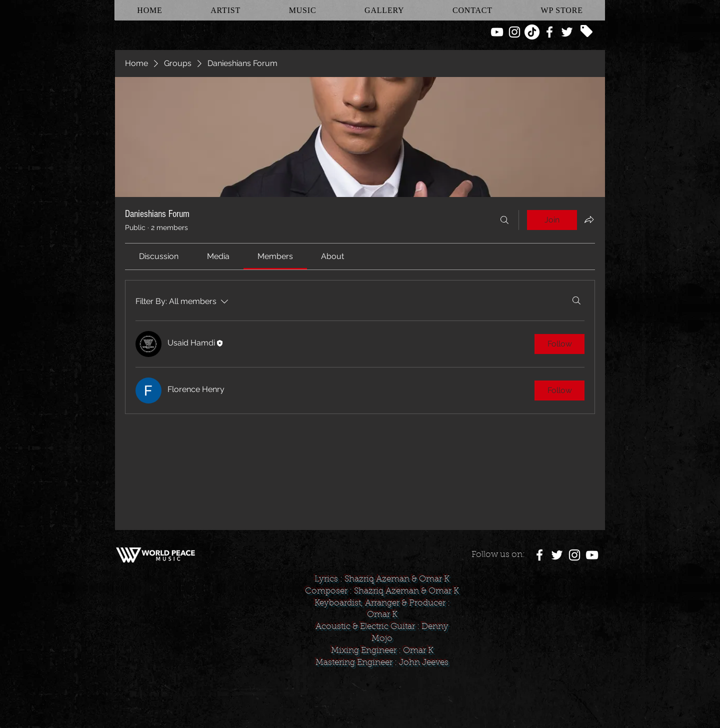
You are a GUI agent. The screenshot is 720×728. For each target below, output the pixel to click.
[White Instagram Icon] (514, 32)
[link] (159, 256)
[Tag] (586, 31)
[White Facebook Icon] (549, 32)
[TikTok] (532, 32)
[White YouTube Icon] (497, 32)
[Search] (504, 220)
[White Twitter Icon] (567, 32)
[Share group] (589, 219)
